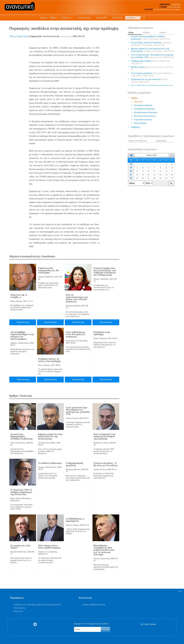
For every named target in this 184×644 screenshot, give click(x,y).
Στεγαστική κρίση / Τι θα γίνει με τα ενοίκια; (106, 464)
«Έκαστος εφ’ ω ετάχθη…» (19, 296)
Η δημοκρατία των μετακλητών (150, 81)
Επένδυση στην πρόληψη (102, 333)
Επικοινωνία (83, 18)
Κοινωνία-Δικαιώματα (145, 116)
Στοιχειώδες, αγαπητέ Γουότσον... (151, 44)
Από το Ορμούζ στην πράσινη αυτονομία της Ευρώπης (104, 436)
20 (131, 171)
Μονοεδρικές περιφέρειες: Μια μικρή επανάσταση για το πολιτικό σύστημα (104, 550)
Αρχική (44, 18)
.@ (94, 605)
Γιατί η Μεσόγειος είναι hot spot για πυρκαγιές (75, 334)
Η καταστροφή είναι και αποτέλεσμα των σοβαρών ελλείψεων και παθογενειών (105, 272)
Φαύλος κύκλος (152, 68)
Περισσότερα (23, 322)
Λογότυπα (18, 611)
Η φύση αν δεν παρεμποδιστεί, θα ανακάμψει (49, 270)
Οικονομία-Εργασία (143, 105)
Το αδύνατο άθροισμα (50, 463)
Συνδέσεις (116, 18)
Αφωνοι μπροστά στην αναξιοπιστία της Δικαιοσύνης (50, 436)
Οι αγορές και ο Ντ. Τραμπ (21, 547)
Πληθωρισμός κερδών (151, 62)
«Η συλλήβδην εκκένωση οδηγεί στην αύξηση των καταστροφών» (22, 336)
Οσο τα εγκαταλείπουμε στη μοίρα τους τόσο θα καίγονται (77, 298)
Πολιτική (138, 102)
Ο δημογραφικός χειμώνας (75, 464)
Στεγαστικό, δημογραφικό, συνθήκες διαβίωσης (22, 436)
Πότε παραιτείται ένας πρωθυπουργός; (49, 547)
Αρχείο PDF (100, 18)
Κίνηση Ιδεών (140, 123)
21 (131, 175)
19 (131, 168)
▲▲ (180, 591)
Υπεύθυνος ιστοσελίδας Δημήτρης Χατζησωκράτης (37, 605)
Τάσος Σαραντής (18, 36)
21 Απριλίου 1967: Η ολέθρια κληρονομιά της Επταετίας (21, 492)
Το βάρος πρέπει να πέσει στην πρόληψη (49, 360)
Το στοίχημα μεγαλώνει (152, 74)
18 (131, 164)
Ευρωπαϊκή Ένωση (143, 120)
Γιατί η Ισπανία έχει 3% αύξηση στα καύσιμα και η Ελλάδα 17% (78, 411)
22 (131, 178)
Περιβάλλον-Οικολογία (145, 109)
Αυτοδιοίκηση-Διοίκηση (146, 112)
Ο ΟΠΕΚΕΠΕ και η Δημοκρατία (75, 520)
